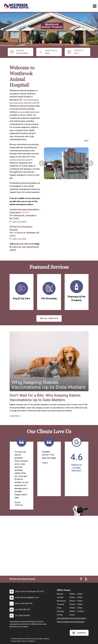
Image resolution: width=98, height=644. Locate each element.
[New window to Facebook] (81, 580)
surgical (21, 112)
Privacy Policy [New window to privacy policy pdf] (16, 641)
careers (79, 633)
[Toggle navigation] (95, 6)
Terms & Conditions (28, 641)
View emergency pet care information (71, 618)
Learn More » (15, 416)
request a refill (75, 52)
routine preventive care (20, 160)
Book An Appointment (19, 52)
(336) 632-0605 (19, 222)
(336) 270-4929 (19, 239)
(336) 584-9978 (26, 244)
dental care (34, 112)
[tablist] (66, 182)
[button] (85, 141)
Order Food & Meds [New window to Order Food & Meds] (48, 52)
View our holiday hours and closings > (71, 622)
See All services (49, 318)
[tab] (64, 182)
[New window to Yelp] (86, 580)
